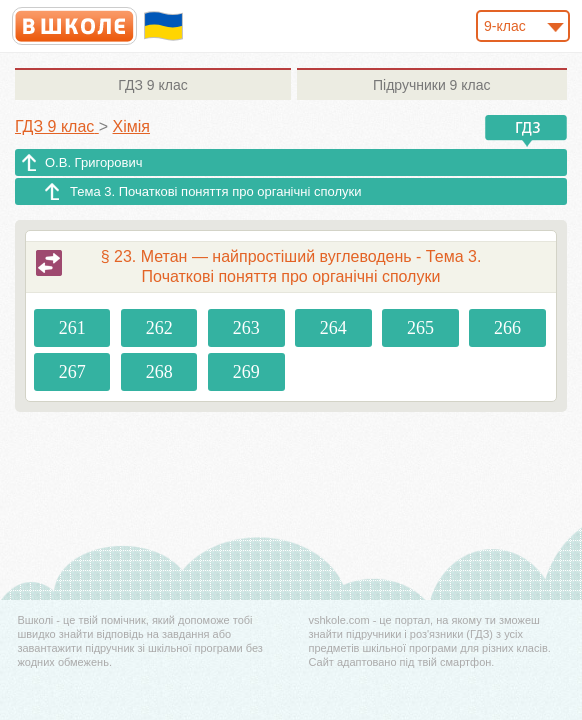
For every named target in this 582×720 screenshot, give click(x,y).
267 (72, 372)
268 (159, 372)
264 (333, 328)
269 (246, 372)
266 (507, 328)
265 (420, 328)
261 (72, 328)
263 (246, 328)
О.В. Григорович (94, 162)
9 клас (152, 85)
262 (159, 328)
